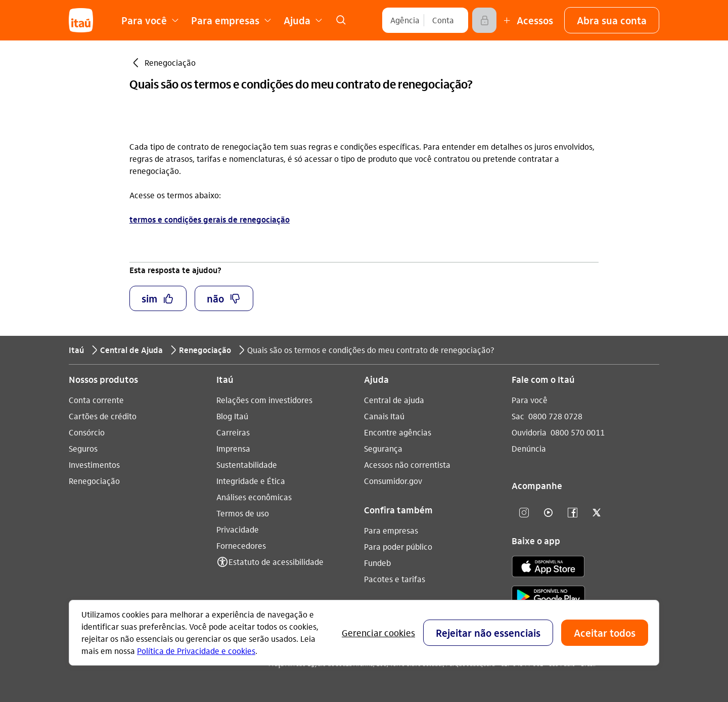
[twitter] (597, 513)
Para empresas (391, 530)
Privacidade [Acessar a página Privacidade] (238, 529)
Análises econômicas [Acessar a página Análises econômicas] (254, 497)
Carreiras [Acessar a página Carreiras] (233, 432)
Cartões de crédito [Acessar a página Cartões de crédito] (103, 416)
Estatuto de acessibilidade (276, 562)
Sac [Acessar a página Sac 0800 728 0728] (518, 416)
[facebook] (572, 513)
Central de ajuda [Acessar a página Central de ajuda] (394, 400)
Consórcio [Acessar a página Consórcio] (87, 432)
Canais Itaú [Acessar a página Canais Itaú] (384, 416)
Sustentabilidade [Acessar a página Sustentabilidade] (247, 465)
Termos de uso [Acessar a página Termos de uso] (243, 513)
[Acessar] (484, 20)
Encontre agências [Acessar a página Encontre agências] (398, 432)
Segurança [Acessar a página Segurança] (383, 448)
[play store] (548, 598)
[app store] (548, 568)
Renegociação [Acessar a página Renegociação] (94, 481)
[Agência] (405, 20)
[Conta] (443, 20)
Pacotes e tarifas (395, 579)
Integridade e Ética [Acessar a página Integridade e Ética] (251, 481)
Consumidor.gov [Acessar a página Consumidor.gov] (393, 481)
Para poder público (398, 546)
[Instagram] (524, 513)
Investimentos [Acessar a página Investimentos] (94, 465)
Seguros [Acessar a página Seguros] (83, 448)
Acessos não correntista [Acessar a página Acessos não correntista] (407, 465)
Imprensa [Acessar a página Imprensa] (233, 448)
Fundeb (377, 563)
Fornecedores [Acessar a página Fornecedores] (241, 545)
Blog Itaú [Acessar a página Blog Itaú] (232, 416)
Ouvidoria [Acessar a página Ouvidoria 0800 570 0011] (529, 432)
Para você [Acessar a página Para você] (530, 400)
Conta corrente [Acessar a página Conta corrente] (96, 400)
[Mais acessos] (527, 20)
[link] (341, 20)
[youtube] (548, 513)
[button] (612, 20)
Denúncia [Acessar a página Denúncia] (529, 448)
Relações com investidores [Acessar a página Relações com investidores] (264, 400)
